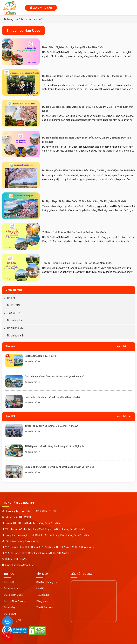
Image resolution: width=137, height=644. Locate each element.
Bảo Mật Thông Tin (47, 582)
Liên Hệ (40, 589)
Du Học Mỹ (10, 608)
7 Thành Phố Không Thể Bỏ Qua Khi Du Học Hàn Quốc (74, 232)
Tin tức (11, 298)
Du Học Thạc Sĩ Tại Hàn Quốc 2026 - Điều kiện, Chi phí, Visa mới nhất (84, 201)
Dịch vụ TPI (14, 313)
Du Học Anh (10, 614)
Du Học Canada (12, 589)
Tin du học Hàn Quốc (32, 19)
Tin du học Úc (15, 320)
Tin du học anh (15, 336)
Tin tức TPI (13, 305)
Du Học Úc (9, 582)
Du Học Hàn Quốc (13, 595)
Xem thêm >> (124, 346)
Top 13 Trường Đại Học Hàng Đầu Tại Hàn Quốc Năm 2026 (77, 263)
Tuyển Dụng (43, 595)
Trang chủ (11, 19)
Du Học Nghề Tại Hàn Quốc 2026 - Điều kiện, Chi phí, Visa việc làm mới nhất (89, 171)
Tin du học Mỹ (15, 328)
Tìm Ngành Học (45, 608)
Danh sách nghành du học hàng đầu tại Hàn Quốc (73, 47)
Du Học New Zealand (15, 601)
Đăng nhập (42, 601)
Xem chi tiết (32, 361)
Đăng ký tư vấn (41, 8)
